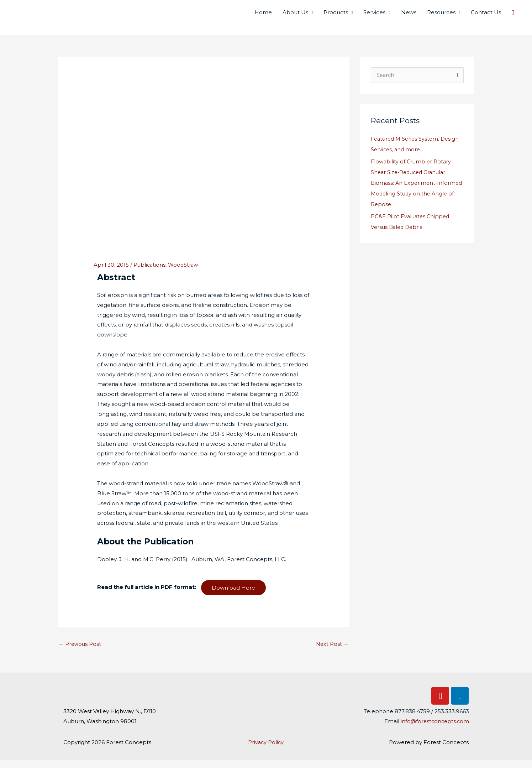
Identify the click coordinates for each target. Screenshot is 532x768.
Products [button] (336, 16)
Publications (150, 272)
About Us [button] (295, 16)
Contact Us (486, 16)
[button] (513, 16)
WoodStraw (185, 272)
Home (263, 16)
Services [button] (374, 16)
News (409, 16)
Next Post (332, 651)
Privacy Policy (266, 750)
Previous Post (80, 651)
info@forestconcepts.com (434, 729)
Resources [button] (441, 16)
